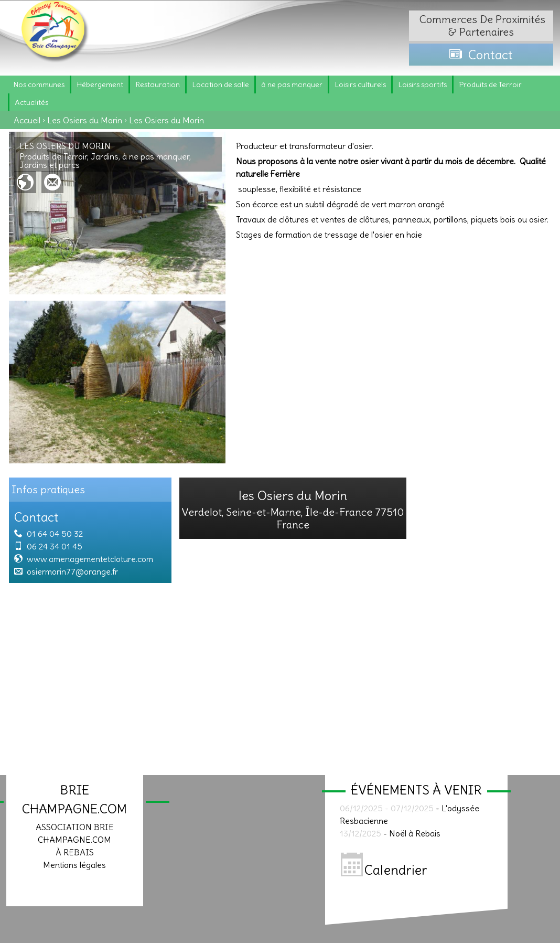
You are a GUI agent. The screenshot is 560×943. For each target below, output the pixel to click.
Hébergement (100, 84)
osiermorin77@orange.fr (72, 571)
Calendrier (384, 870)
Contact (481, 55)
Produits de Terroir (490, 84)
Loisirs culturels (360, 84)
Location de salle (220, 84)
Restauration (158, 84)
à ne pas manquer (292, 84)
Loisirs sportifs (422, 84)
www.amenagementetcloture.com (90, 559)
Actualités (31, 102)
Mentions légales (74, 865)
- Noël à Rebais (390, 833)
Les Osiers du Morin (85, 120)
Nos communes (39, 84)
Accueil (27, 120)
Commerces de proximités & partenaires (481, 25)
